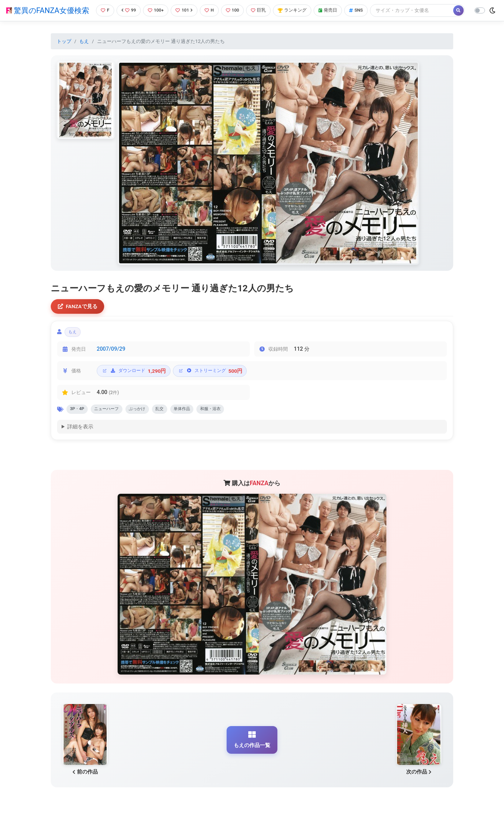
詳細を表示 (80, 443)
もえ (84, 54)
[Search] (136, 24)
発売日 (335, 9)
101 (185, 9)
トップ (64, 54)
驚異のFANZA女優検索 (47, 17)
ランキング (298, 9)
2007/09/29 (111, 364)
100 (235, 9)
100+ (155, 9)
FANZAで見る (79, 319)
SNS (365, 9)
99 (127, 9)
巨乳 (262, 9)
